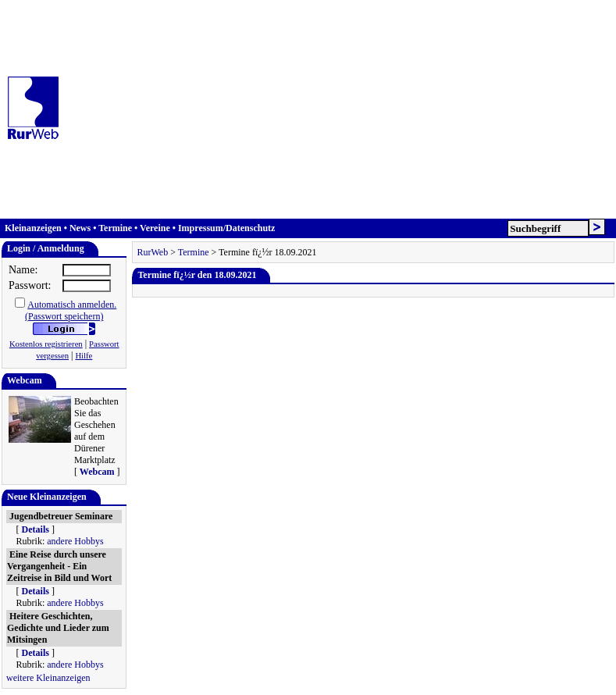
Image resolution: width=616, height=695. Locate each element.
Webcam (97, 472)
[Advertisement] (342, 109)
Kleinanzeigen (33, 228)
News (80, 228)
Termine (115, 228)
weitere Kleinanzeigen (48, 678)
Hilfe (84, 356)
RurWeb (152, 252)
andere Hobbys (75, 541)
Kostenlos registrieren (46, 344)
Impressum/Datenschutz (226, 228)
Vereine (155, 228)
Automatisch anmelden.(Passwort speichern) (71, 310)
